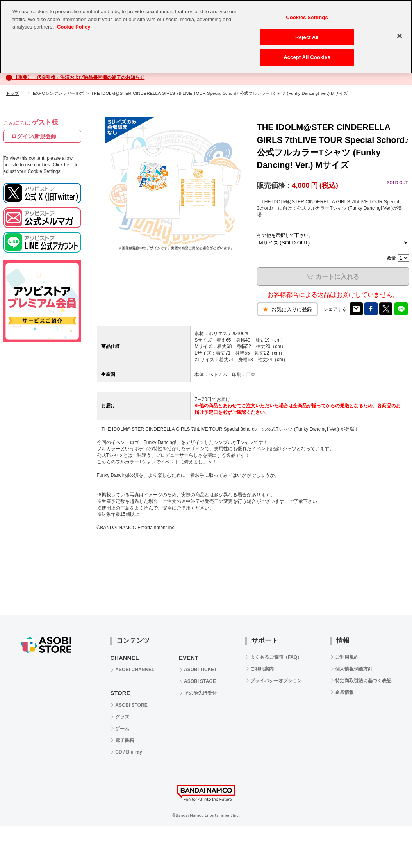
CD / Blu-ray (129, 752)
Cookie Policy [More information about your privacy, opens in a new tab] (74, 27)
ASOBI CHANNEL (135, 670)
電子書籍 (125, 740)
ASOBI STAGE (200, 681)
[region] (206, 37)
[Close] (400, 36)
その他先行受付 (200, 693)
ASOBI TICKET (201, 670)
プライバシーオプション (276, 681)
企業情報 (344, 692)
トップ (12, 93)
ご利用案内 (262, 669)
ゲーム (122, 729)
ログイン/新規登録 (34, 136)
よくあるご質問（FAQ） (276, 657)
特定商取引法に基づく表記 (363, 681)
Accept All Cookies (307, 57)
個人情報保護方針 (354, 669)
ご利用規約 (347, 657)
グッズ (122, 717)
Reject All (307, 37)
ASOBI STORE (131, 705)
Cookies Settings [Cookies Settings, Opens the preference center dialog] (307, 17)
